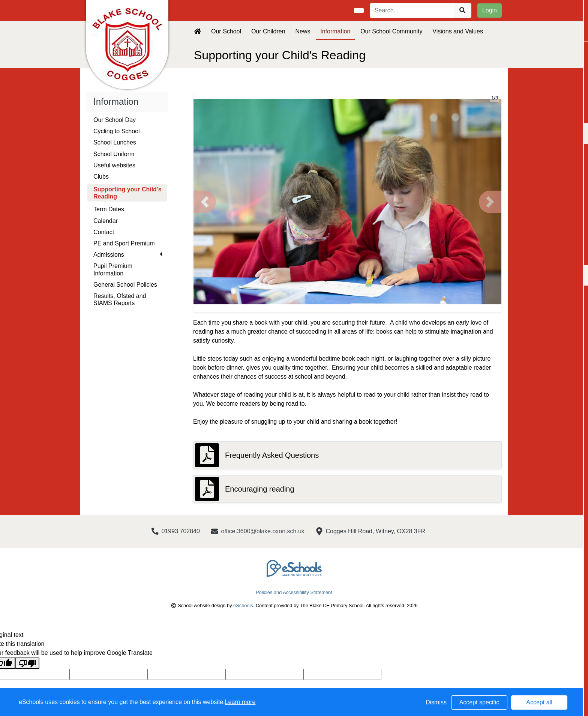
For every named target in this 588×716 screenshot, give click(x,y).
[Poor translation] (27, 663)
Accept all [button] (539, 702)
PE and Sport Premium (124, 243)
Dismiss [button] (436, 702)
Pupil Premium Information (113, 269)
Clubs (101, 177)
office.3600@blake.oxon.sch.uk (263, 531)
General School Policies (125, 285)
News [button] (303, 31)
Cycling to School (117, 131)
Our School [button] (226, 31)
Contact (104, 232)
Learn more (240, 702)
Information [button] (335, 31)
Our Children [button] (268, 31)
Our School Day (115, 120)
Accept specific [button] (479, 702)
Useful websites (114, 165)
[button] (205, 202)
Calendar (106, 221)
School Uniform (114, 154)
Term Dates (109, 209)
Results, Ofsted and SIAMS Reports (120, 299)
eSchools (243, 605)
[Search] (412, 11)
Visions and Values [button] (458, 31)
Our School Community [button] (391, 31)
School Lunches (115, 142)
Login (490, 10)
